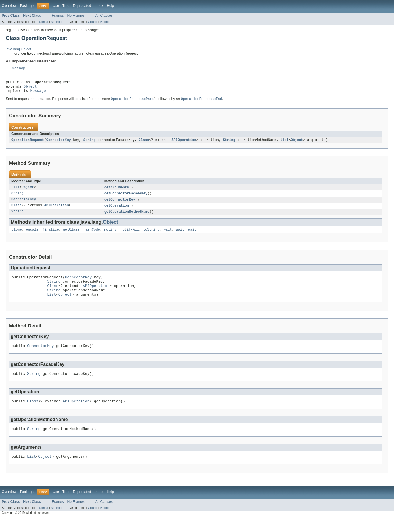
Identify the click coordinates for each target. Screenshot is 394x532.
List (284, 143)
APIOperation (184, 143)
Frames (58, 16)
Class (144, 143)
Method (56, 22)
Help (110, 6)
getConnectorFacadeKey (126, 197)
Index (99, 6)
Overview (9, 6)
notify (110, 235)
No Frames (76, 16)
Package (27, 6)
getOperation (117, 210)
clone (17, 235)
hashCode (92, 235)
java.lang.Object (18, 49)
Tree (66, 6)
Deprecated (82, 6)
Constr (44, 22)
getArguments (117, 191)
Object (30, 88)
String (89, 143)
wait (168, 235)
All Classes (104, 16)
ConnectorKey (59, 143)
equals (32, 235)
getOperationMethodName (127, 216)
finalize (51, 235)
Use (56, 6)
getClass (71, 235)
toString (151, 235)
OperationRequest (28, 143)
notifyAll (130, 235)
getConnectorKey (120, 203)
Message (19, 68)
